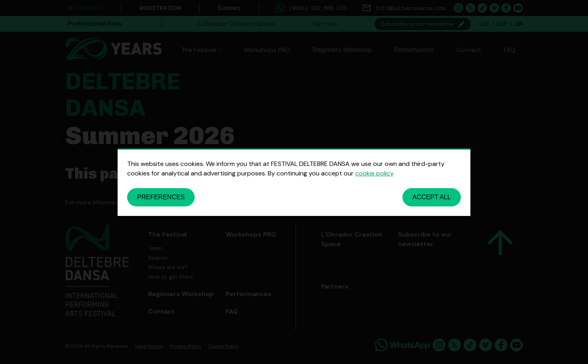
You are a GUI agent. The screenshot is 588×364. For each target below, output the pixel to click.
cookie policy (374, 173)
